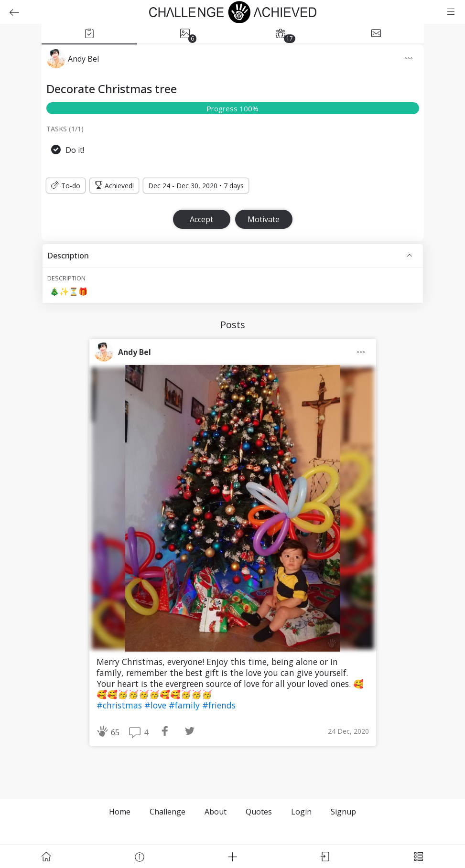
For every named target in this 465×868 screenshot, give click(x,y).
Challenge (168, 812)
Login (301, 812)
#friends (219, 705)
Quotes (259, 812)
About (216, 812)
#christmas (120, 705)
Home (120, 812)
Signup (343, 812)
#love (157, 705)
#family (185, 705)
